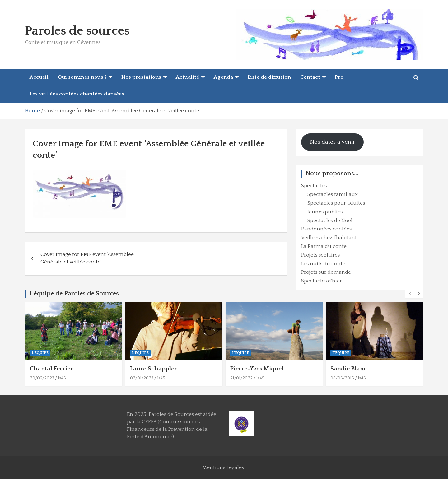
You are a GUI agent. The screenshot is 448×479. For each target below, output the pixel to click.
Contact (310, 77)
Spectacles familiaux (333, 194)
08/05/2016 (342, 378)
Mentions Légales (223, 467)
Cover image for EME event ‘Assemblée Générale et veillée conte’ (87, 258)
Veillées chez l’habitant (329, 238)
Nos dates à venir (333, 142)
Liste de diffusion (269, 77)
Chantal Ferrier (51, 369)
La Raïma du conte (324, 246)
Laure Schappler (154, 369)
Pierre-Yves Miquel (257, 369)
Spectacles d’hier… (323, 281)
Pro (339, 77)
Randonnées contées (326, 229)
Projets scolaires (320, 255)
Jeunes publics (325, 212)
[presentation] (410, 294)
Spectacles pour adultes (336, 203)
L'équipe (40, 353)
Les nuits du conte (323, 264)
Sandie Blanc (349, 369)
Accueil (39, 77)
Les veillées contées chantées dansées (77, 94)
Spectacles (314, 186)
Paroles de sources (77, 31)
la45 (62, 378)
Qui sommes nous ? (82, 77)
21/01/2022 (241, 378)
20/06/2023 (42, 378)
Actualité (187, 77)
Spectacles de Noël (330, 221)
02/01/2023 (142, 378)
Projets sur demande (326, 272)
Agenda (223, 77)
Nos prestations (141, 77)
